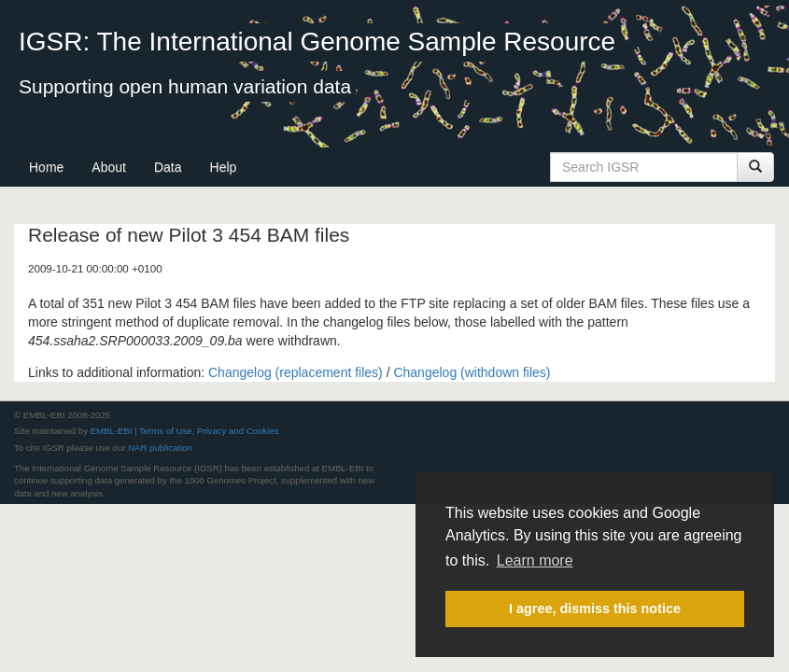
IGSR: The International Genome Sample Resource (317, 42)
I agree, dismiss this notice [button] (595, 609)
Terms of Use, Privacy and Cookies (209, 431)
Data (168, 167)
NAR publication (160, 448)
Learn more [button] (535, 560)
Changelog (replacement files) (296, 372)
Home (46, 167)
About (109, 167)
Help (224, 167)
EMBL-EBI (112, 431)
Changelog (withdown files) (472, 372)
